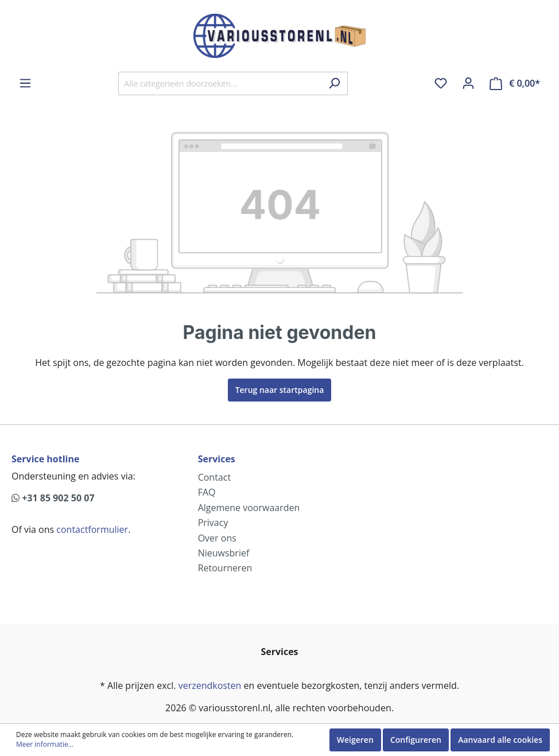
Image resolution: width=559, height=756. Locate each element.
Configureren (416, 740)
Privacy (213, 523)
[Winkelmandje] (515, 83)
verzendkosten (210, 685)
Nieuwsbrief (224, 553)
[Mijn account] (468, 83)
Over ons (217, 538)
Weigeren (355, 740)
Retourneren (225, 568)
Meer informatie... (45, 745)
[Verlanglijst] (441, 83)
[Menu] (25, 83)
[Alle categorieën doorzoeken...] (220, 83)
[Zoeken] (334, 83)
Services (217, 459)
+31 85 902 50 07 (53, 498)
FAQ (207, 492)
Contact (214, 477)
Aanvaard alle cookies (500, 740)
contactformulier (92, 529)
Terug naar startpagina (280, 390)
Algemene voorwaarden (249, 508)
